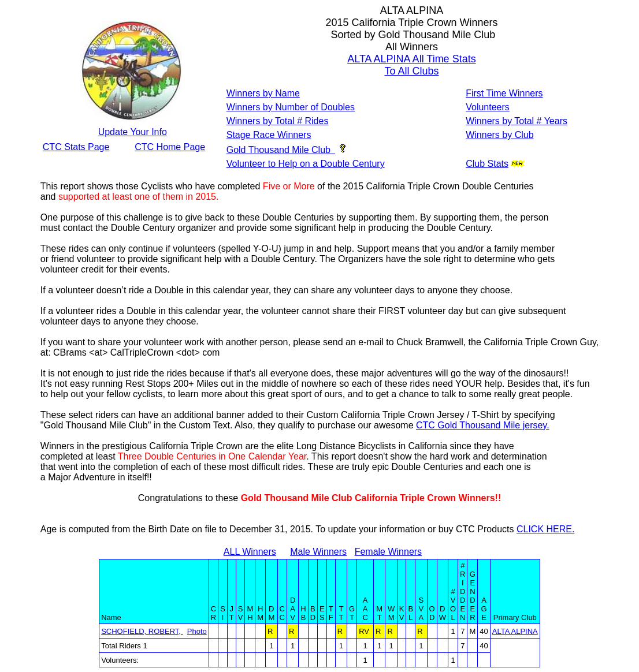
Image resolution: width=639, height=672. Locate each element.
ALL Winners (250, 552)
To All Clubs (411, 71)
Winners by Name (263, 93)
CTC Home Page (170, 147)
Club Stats (487, 164)
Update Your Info (133, 132)
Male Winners (318, 552)
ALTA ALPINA (515, 631)
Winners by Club (499, 135)
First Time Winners (504, 93)
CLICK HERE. (545, 529)
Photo (197, 631)
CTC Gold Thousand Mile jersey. (483, 425)
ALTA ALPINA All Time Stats (411, 59)
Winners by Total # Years (517, 121)
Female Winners (388, 552)
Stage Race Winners (269, 135)
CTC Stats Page (76, 147)
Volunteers (488, 107)
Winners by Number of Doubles (291, 107)
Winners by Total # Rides (278, 121)
